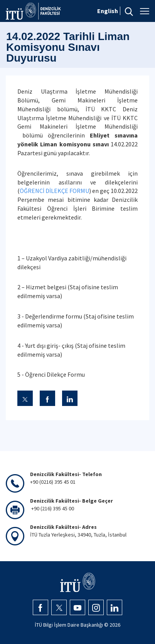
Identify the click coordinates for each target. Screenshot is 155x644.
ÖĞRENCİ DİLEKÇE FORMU (54, 191)
